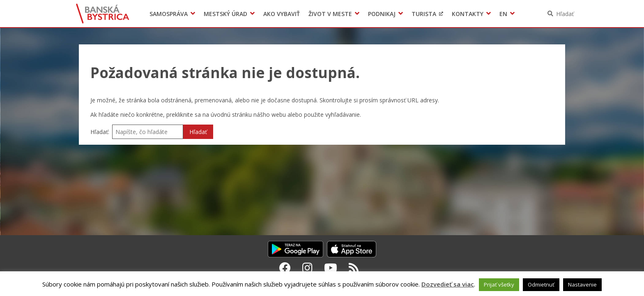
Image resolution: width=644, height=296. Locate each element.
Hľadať (565, 14)
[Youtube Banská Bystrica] (331, 268)
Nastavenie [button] (582, 284)
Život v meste (330, 14)
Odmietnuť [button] (541, 284)
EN (503, 14)
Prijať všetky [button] (499, 284)
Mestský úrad (225, 14)
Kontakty (468, 14)
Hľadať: (100, 132)
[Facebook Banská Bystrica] (285, 268)
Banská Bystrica (103, 14)
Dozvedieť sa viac (448, 284)
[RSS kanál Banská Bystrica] (354, 268)
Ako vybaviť (282, 14)
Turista (424, 14)
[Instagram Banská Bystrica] (307, 268)
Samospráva (169, 14)
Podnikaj (382, 14)
